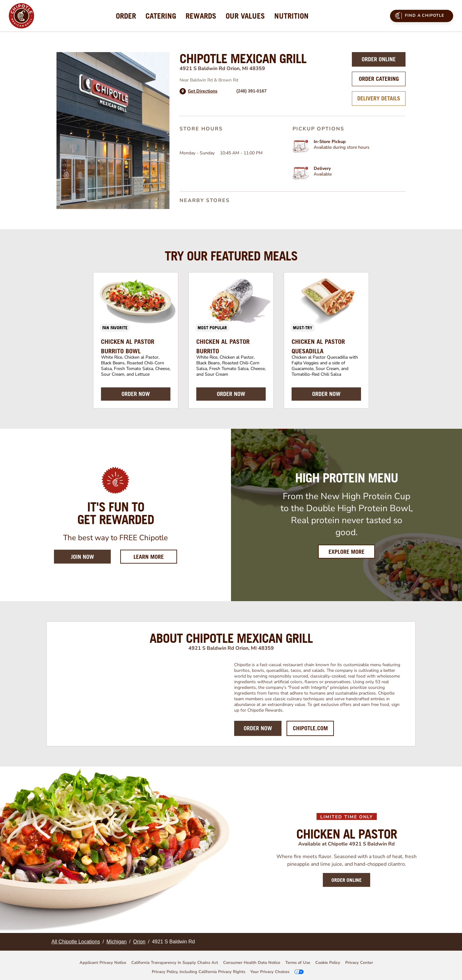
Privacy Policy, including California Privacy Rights (198, 972)
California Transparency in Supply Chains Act (175, 963)
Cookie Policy (328, 963)
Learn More (155, 557)
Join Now (83, 557)
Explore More (346, 552)
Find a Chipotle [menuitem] (419, 15)
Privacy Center (359, 963)
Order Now (258, 728)
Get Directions (203, 91)
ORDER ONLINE (346, 880)
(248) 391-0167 (252, 91)
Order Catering (379, 79)
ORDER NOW (136, 394)
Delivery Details (379, 98)
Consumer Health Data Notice (252, 963)
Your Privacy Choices (270, 972)
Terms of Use (298, 963)
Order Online (379, 59)
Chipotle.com (310, 728)
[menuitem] (126, 16)
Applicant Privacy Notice (103, 963)
